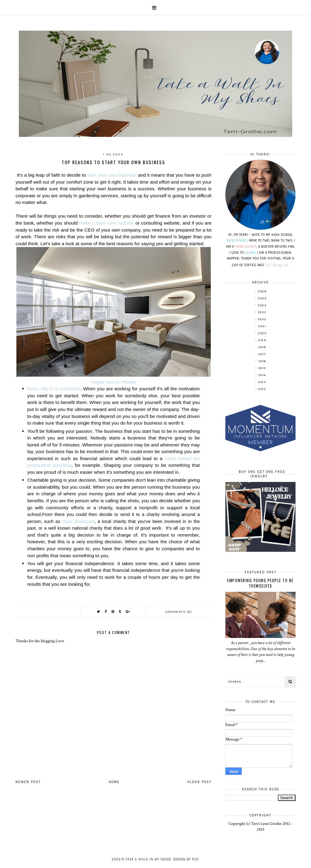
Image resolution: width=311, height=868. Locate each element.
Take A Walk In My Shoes (148, 859)
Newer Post (28, 782)
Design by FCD (186, 859)
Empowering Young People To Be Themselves (260, 583)
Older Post (199, 782)
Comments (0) (179, 612)
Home (114, 782)
